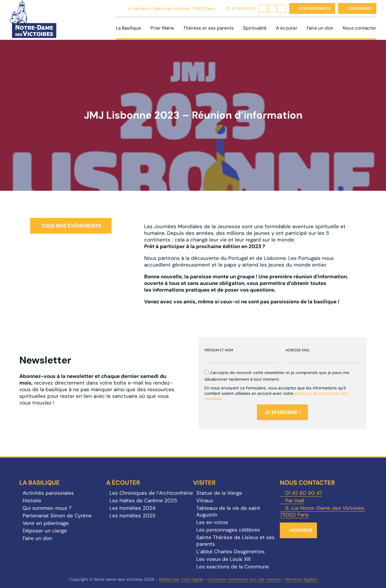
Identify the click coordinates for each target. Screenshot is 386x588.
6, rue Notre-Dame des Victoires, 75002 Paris (171, 9)
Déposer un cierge (45, 531)
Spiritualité (255, 28)
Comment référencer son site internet (244, 579)
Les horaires (359, 8)
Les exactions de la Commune (233, 567)
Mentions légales (301, 579)
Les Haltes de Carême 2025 (143, 500)
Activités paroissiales (48, 493)
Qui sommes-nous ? (47, 508)
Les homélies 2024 (132, 508)
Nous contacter (359, 28)
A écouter (287, 28)
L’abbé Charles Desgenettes (231, 551)
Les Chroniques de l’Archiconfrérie (151, 493)
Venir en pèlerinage (46, 523)
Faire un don (320, 28)
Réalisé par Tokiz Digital (181, 579)
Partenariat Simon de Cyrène (57, 516)
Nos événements (314, 8)
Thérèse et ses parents (209, 28)
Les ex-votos (212, 522)
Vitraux (205, 500)
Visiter (204, 483)
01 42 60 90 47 (241, 9)
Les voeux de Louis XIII (223, 559)
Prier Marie (162, 28)
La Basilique (128, 28)
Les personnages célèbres (228, 530)
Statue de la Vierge (219, 493)
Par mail (295, 500)
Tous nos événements (71, 226)
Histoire (32, 500)
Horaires (301, 530)
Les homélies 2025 (132, 516)
